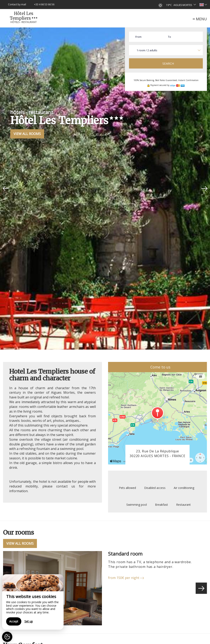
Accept (14, 621)
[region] (33, 602)
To (169, 37)
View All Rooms (27, 134)
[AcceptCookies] (7, 637)
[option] (105, 189)
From (138, 37)
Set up (29, 621)
